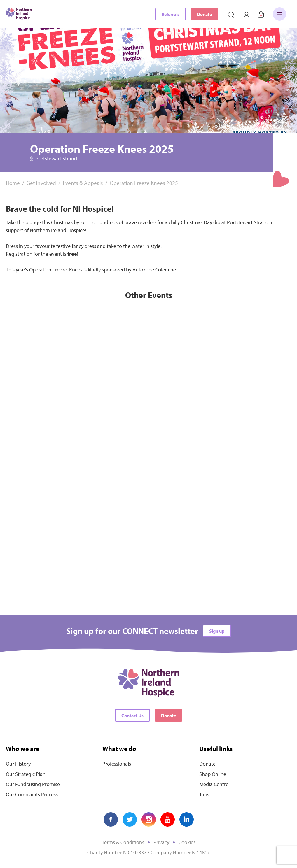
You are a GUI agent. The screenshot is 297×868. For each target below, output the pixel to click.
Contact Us (132, 716)
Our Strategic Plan (26, 774)
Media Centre (214, 784)
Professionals (117, 764)
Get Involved (41, 183)
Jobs (204, 794)
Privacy (161, 842)
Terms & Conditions (123, 842)
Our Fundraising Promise (33, 784)
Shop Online (213, 774)
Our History (18, 764)
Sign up (217, 631)
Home (13, 183)
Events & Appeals (83, 183)
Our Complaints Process (32, 794)
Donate (204, 14)
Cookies (187, 842)
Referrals (171, 14)
